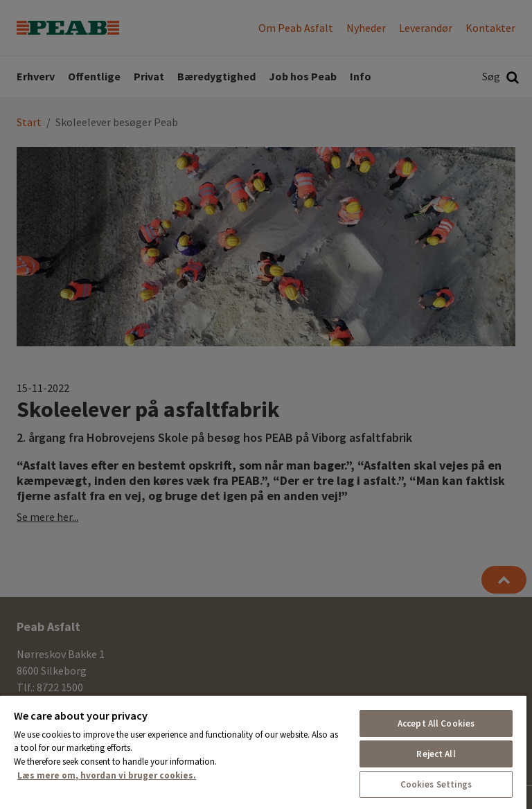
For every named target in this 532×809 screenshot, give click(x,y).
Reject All (436, 754)
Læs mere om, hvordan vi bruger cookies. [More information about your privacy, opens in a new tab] (107, 775)
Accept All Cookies (436, 723)
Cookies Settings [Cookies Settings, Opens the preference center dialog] (436, 784)
